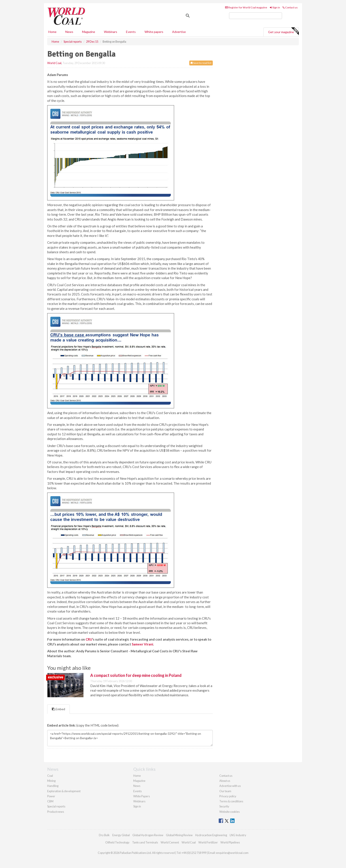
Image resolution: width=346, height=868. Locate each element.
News (137, 786)
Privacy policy (228, 796)
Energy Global (121, 835)
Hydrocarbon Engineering (211, 835)
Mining (51, 781)
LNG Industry (238, 835)
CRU (89, 639)
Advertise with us (230, 786)
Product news (56, 812)
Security (224, 806)
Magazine (89, 32)
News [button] (69, 32)
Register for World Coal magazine (246, 7)
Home (52, 32)
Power (51, 796)
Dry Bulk (104, 835)
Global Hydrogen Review (148, 835)
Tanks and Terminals (145, 842)
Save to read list (201, 63)
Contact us (290, 7)
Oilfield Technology (117, 842)
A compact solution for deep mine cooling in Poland (136, 675)
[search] (256, 16)
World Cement (170, 842)
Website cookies (229, 812)
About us (225, 781)
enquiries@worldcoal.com (232, 853)
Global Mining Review (179, 835)
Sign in (275, 7)
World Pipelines (230, 842)
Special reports (56, 806)
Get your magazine (283, 31)
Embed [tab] (58, 709)
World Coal (54, 63)
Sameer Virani (142, 644)
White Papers (142, 796)
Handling (53, 786)
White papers (154, 32)
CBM (50, 801)
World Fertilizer (208, 842)
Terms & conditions (231, 801)
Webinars (111, 32)
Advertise (179, 32)
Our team (225, 791)
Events (131, 32)
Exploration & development (64, 791)
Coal (50, 776)
